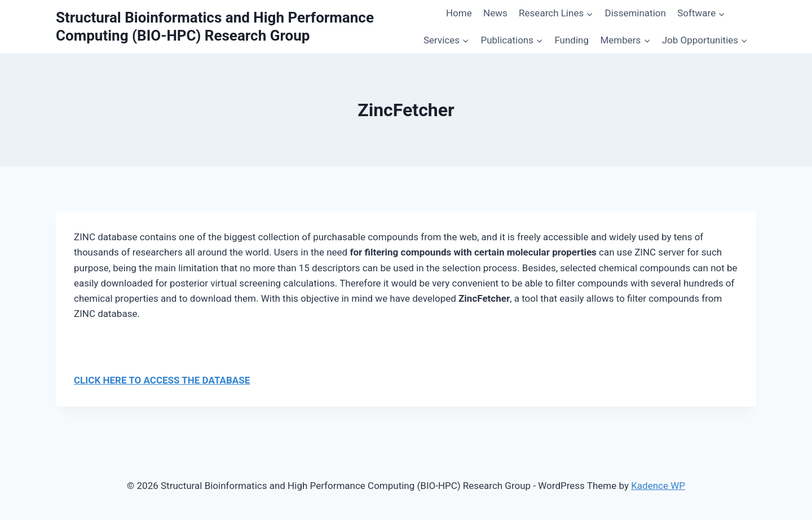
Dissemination (636, 13)
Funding (572, 40)
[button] (589, 14)
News (495, 13)
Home (459, 13)
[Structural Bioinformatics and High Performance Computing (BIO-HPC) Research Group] (235, 27)
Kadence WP (658, 486)
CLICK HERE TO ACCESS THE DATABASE (162, 380)
